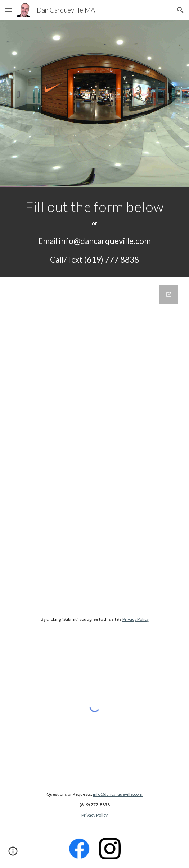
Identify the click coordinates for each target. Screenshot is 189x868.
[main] (94, 232)
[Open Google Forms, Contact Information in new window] (169, 295)
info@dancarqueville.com (105, 241)
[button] (9, 10)
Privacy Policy (136, 619)
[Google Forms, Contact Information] (94, 441)
